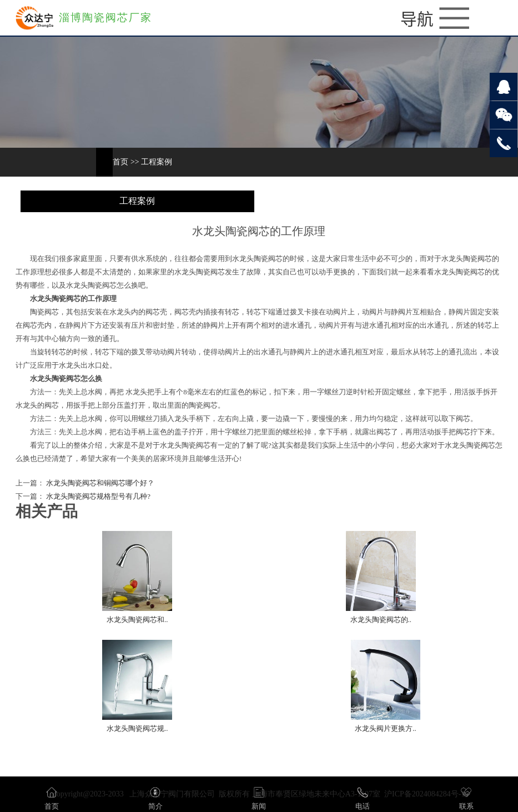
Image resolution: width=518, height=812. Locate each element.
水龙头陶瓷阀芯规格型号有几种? (97, 497)
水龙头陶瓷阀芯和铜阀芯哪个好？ (99, 483)
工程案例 (157, 162)
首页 (120, 162)
